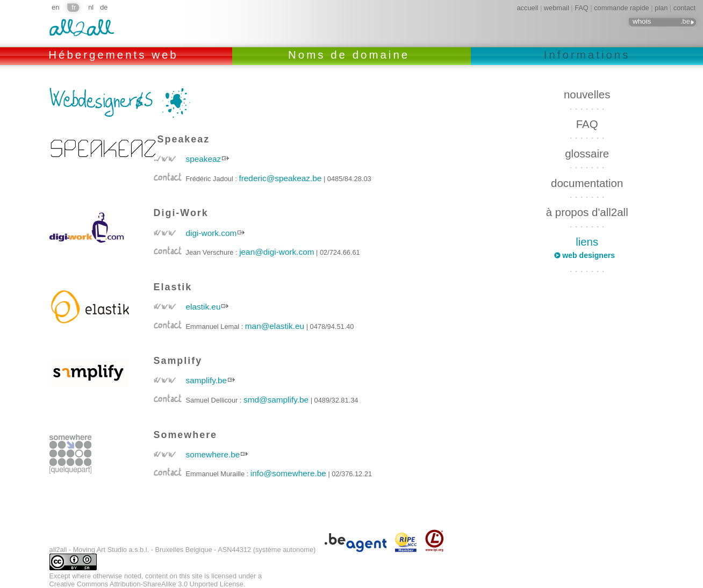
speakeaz (204, 159)
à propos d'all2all (587, 212)
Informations (587, 55)
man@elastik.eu (275, 326)
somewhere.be (213, 454)
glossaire (587, 153)
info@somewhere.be (288, 473)
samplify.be (207, 380)
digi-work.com (211, 233)
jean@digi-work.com (277, 252)
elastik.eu (203, 307)
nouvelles (587, 94)
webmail (557, 8)
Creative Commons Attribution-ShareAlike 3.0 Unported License (146, 584)
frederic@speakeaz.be (280, 178)
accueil (528, 8)
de (104, 7)
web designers (589, 255)
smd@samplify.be (276, 400)
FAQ (582, 8)
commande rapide (621, 8)
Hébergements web (116, 55)
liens (587, 242)
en (55, 7)
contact (684, 8)
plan (661, 8)
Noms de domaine (351, 55)
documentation (587, 183)
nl (91, 7)
